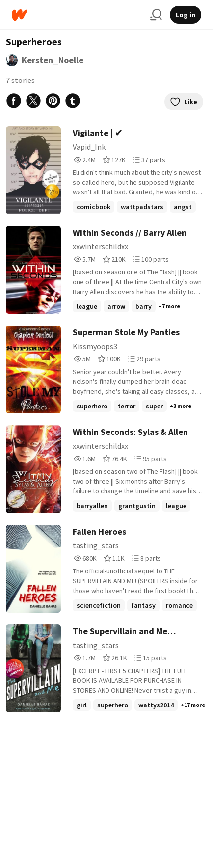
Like (184, 102)
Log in (186, 15)
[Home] (77, 15)
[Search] (156, 15)
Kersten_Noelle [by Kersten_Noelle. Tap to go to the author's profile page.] (53, 60)
